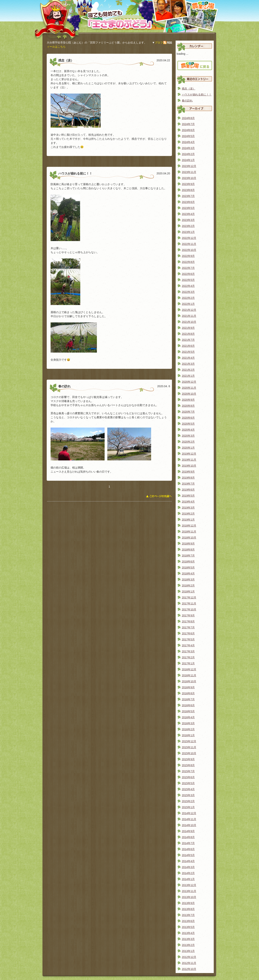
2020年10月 (189, 394)
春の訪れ (187, 101)
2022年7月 (188, 268)
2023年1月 (188, 232)
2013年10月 (189, 897)
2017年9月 (188, 615)
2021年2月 (188, 370)
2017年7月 (188, 627)
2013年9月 (188, 903)
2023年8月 (188, 190)
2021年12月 (189, 310)
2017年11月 (189, 603)
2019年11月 (189, 460)
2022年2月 (188, 298)
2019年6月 (188, 490)
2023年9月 (188, 184)
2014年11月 (189, 819)
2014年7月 (188, 843)
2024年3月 (188, 148)
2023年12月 (189, 166)
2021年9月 (188, 328)
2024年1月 (188, 160)
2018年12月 (189, 526)
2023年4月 (188, 214)
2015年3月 (188, 795)
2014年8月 (188, 837)
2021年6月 (188, 346)
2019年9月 (188, 472)
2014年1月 (188, 879)
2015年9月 (188, 759)
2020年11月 (189, 388)
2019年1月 (188, 520)
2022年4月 (188, 286)
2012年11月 (189, 963)
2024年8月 (188, 118)
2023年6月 (188, 202)
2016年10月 (189, 681)
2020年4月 (188, 430)
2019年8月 (188, 478)
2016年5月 (188, 711)
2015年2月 (188, 801)
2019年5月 (188, 496)
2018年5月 (188, 568)
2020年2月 (188, 442)
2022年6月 (188, 274)
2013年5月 (188, 927)
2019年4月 (188, 502)
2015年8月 (188, 765)
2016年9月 (188, 687)
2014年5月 (188, 855)
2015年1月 (188, 807)
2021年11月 (189, 316)
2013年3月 (188, 939)
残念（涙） (189, 89)
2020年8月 (188, 406)
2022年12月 (189, 238)
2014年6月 (188, 849)
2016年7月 (188, 699)
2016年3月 (188, 723)
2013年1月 (188, 951)
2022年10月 (189, 250)
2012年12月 (189, 957)
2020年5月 (188, 424)
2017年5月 (188, 639)
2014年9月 (188, 831)
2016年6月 (188, 705)
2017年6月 (188, 633)
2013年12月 (189, 885)
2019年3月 (188, 508)
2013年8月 (188, 909)
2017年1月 (188, 663)
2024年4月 (188, 142)
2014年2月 (188, 873)
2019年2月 (188, 514)
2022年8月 (188, 262)
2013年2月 (188, 945)
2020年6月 (188, 418)
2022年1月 (188, 304)
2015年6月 (188, 777)
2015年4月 (188, 789)
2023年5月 (188, 208)
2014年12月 (189, 813)
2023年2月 (188, 226)
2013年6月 (188, 921)
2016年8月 (188, 693)
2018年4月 (188, 574)
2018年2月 (188, 585)
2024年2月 (188, 154)
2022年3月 (188, 292)
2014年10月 (189, 825)
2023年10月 (189, 178)
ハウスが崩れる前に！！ (197, 95)
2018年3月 (188, 579)
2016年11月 (189, 675)
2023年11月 (189, 172)
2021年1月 (188, 376)
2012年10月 (189, 969)
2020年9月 (188, 400)
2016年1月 (188, 735)
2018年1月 (188, 591)
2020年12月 (189, 382)
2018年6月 (188, 562)
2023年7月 (188, 196)
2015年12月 (189, 741)
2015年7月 (188, 771)
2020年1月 (188, 448)
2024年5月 (188, 136)
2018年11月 (189, 532)
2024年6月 (188, 130)
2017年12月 (189, 597)
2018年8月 (188, 550)
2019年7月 (188, 484)
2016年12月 (189, 669)
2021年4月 (188, 358)
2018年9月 (188, 544)
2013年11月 (189, 891)
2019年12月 (189, 454)
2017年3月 (188, 651)
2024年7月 (188, 124)
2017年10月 (189, 609)
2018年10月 (189, 538)
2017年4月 (188, 645)
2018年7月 (188, 556)
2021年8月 (188, 334)
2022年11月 (189, 244)
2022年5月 (188, 280)
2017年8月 (188, 621)
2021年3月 (188, 364)
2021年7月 (188, 340)
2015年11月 (189, 747)
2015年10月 (189, 753)
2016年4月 (188, 717)
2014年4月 (188, 861)
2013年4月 (188, 933)
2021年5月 (188, 352)
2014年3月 (188, 867)
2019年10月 (189, 466)
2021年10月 (189, 322)
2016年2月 (188, 729)
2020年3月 (188, 436)
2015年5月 (188, 783)
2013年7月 (188, 915)
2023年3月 (188, 220)
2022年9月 (188, 256)
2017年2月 (188, 657)
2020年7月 (188, 412)
